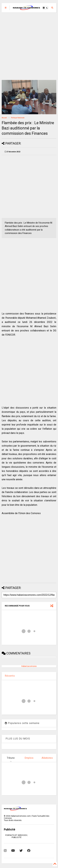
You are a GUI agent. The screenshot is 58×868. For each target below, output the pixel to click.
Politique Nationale (18, 118)
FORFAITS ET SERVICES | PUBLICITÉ (16, 836)
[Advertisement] (29, 46)
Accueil (4, 118)
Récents (10, 676)
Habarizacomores (29, 666)
